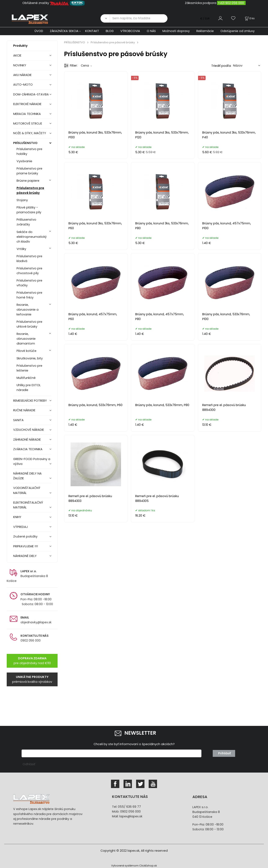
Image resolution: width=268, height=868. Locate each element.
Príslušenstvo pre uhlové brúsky (29, 324)
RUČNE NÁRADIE (24, 410)
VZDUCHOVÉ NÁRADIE (29, 430)
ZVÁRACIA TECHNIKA (28, 449)
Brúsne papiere (28, 181)
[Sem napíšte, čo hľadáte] (139, 18)
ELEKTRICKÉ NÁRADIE (27, 104)
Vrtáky (21, 249)
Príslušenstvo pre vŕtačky (29, 283)
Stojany (22, 200)
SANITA (18, 420)
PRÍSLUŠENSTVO (25, 143)
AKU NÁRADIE (22, 75)
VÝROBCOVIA (130, 31)
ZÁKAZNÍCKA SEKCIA (64, 31)
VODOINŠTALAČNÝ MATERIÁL (27, 490)
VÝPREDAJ (21, 527)
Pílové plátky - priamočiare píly (29, 210)
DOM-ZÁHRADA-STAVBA (31, 94)
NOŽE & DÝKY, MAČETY (30, 133)
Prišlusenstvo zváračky (26, 222)
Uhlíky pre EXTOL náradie (29, 388)
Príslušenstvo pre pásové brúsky (30, 190)
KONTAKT (92, 31)
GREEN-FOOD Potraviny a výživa (32, 461)
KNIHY (17, 517)
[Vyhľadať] (105, 18)
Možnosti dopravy (176, 31)
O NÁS (151, 31)
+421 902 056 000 (231, 3)
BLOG (110, 31)
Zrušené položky (25, 536)
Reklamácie (205, 31)
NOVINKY (20, 65)
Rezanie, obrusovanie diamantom (26, 339)
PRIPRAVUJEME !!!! (26, 546)
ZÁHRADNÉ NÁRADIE (27, 440)
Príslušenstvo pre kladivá (29, 259)
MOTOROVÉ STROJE (28, 123)
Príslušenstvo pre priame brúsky (29, 171)
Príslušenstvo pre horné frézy (29, 295)
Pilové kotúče (26, 351)
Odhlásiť (29, 764)
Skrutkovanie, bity (30, 358)
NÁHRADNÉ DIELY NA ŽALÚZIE (27, 476)
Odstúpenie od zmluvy (238, 31)
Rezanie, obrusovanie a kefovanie (28, 310)
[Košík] (249, 18)
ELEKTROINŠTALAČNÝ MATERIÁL (28, 505)
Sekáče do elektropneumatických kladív (32, 237)
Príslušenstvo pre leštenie (29, 368)
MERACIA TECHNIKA (27, 114)
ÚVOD (39, 31)
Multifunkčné (26, 378)
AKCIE (17, 55)
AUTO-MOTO (23, 85)
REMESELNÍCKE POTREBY (30, 401)
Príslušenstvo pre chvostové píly (29, 271)
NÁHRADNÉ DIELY (25, 556)
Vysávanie (24, 161)
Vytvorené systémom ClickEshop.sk (134, 866)
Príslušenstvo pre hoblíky (29, 151)
